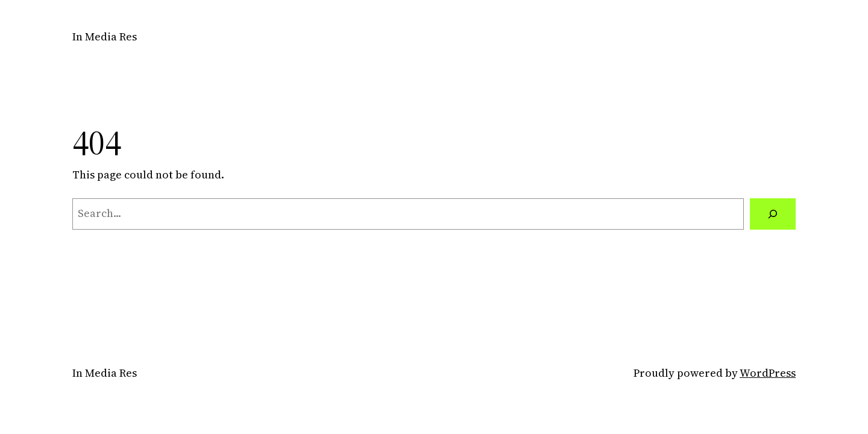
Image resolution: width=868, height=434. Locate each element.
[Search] (773, 214)
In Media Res (105, 36)
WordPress (768, 373)
